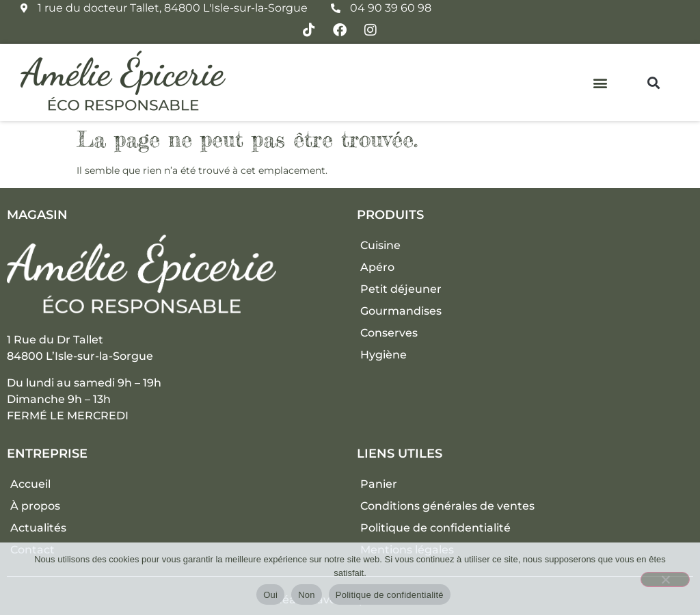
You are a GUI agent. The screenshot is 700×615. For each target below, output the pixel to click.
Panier (379, 484)
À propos (35, 506)
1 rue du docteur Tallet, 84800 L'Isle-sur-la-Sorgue (173, 8)
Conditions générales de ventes (447, 506)
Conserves (389, 333)
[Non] (665, 579)
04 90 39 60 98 (391, 8)
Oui (270, 595)
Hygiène (383, 355)
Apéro (377, 267)
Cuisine (380, 245)
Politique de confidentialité (435, 528)
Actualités (38, 528)
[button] (601, 82)
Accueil (30, 484)
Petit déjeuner (401, 289)
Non (307, 595)
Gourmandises (401, 311)
